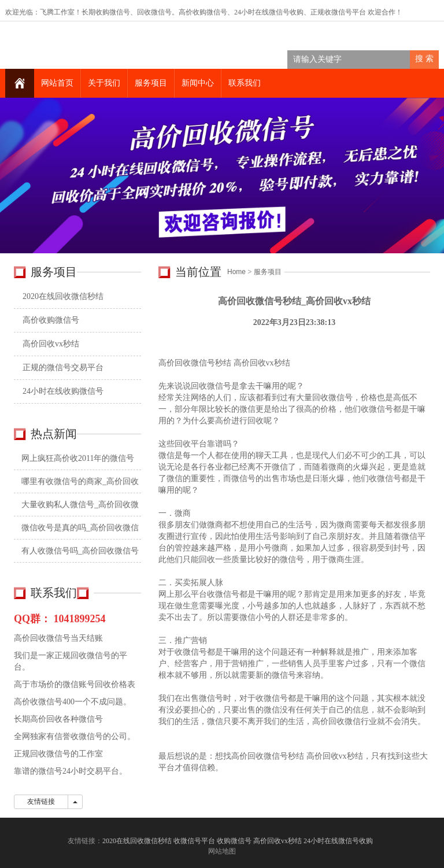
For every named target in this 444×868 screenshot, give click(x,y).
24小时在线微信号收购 (269, 12)
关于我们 (104, 83)
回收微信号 (154, 12)
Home (236, 272)
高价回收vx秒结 (51, 344)
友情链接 (41, 801)
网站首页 (57, 83)
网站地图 (222, 851)
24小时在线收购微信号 (63, 391)
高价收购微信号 (51, 320)
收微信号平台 (345, 12)
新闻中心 (198, 83)
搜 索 (424, 59)
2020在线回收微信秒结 (63, 296)
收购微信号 (234, 841)
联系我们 (245, 83)
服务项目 (151, 83)
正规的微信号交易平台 (63, 367)
